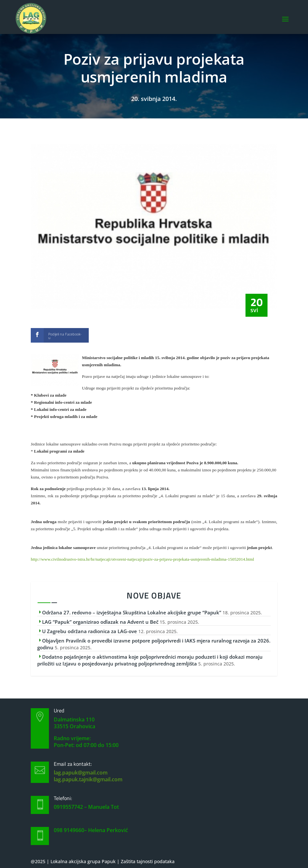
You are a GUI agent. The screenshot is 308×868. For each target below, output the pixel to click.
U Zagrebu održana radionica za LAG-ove (90, 631)
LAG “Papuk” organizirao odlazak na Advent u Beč (100, 622)
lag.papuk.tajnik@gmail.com (88, 779)
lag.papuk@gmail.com (81, 773)
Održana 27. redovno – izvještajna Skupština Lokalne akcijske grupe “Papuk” (132, 612)
